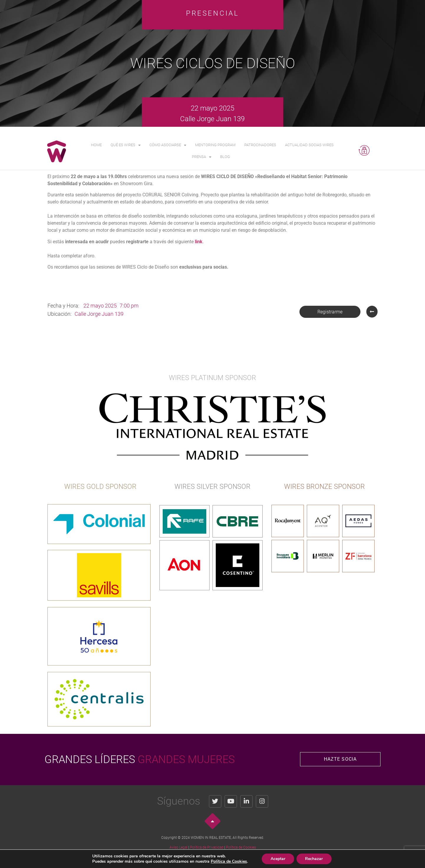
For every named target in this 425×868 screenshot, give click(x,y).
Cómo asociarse (168, 145)
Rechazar (318, 859)
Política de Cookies (241, 847)
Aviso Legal (178, 847)
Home (96, 145)
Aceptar (281, 859)
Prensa (202, 157)
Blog (225, 157)
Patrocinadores (260, 145)
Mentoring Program (215, 145)
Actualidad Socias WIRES (309, 145)
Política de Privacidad (207, 847)
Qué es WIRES (126, 145)
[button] (330, 312)
